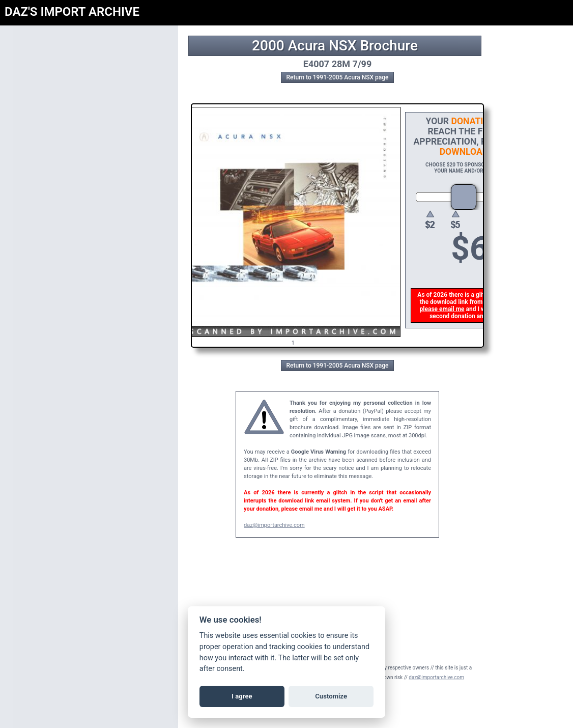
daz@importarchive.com (274, 525)
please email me (443, 309)
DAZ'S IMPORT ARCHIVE (72, 12)
